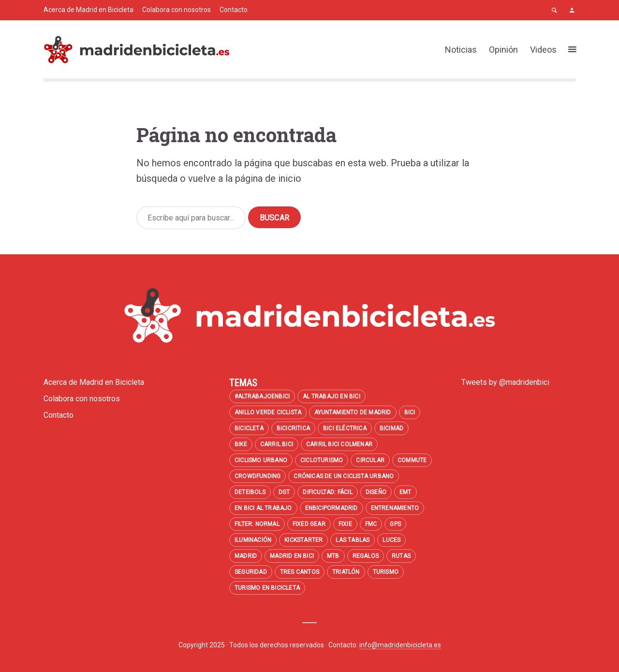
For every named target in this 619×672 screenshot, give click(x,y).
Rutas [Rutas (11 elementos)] (401, 556)
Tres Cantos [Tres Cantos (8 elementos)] (300, 572)
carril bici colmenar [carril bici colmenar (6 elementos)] (339, 444)
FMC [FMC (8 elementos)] (371, 524)
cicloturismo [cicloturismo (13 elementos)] (322, 460)
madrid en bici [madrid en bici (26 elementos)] (292, 556)
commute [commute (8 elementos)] (412, 460)
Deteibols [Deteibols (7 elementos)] (250, 492)
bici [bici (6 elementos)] (410, 412)
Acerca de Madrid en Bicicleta (88, 10)
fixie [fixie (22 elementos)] (345, 524)
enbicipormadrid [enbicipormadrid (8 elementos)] (332, 508)
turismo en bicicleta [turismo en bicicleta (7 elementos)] (267, 588)
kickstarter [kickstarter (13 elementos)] (303, 540)
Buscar (274, 218)
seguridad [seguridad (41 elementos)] (251, 572)
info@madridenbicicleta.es (400, 645)
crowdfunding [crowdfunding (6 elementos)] (258, 476)
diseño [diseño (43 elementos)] (376, 492)
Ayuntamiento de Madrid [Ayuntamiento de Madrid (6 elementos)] (353, 412)
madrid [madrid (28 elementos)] (246, 556)
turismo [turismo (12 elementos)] (386, 572)
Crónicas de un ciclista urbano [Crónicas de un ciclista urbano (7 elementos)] (344, 476)
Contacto (234, 10)
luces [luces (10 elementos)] (391, 540)
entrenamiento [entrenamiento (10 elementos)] (395, 508)
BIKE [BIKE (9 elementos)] (241, 444)
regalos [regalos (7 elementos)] (366, 556)
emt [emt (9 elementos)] (405, 492)
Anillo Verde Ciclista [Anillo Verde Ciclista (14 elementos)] (268, 412)
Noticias (461, 50)
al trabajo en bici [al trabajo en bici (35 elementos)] (332, 396)
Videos (543, 50)
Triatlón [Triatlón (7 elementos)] (346, 572)
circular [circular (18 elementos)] (370, 460)
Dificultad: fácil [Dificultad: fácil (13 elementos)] (327, 492)
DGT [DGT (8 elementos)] (284, 492)
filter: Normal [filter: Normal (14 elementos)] (257, 524)
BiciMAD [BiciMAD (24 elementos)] (391, 428)
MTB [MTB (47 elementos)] (333, 556)
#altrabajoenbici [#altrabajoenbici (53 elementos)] (262, 396)
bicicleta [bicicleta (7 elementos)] (249, 428)
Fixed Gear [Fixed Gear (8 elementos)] (309, 524)
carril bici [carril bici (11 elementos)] (277, 444)
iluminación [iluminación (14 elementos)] (253, 540)
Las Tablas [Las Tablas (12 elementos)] (353, 540)
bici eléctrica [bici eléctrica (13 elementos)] (345, 428)
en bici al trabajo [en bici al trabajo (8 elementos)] (263, 508)
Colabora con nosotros (177, 10)
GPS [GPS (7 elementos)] (395, 524)
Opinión (503, 50)
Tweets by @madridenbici (505, 382)
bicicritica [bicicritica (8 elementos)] (293, 428)
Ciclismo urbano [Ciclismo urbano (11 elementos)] (261, 460)
